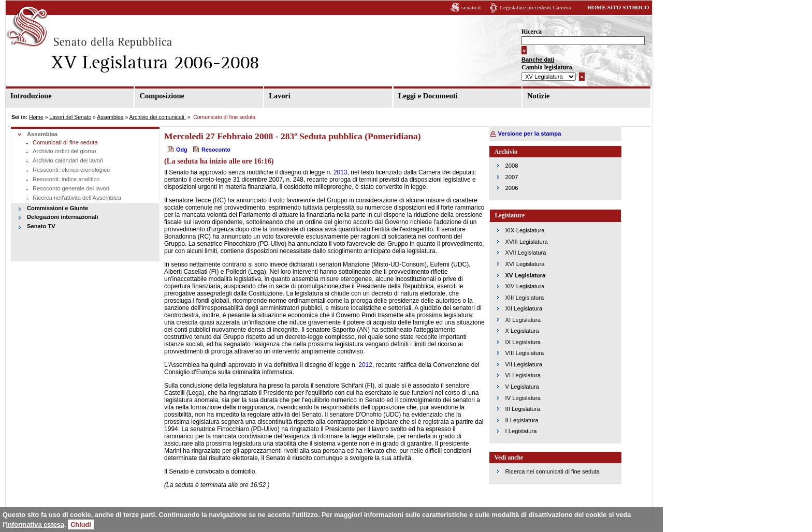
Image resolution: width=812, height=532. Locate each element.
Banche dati (538, 60)
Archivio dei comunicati (158, 117)
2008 (512, 166)
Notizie (538, 96)
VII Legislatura (524, 364)
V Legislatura (522, 387)
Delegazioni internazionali (62, 217)
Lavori (280, 96)
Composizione (162, 96)
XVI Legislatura (525, 264)
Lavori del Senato (70, 117)
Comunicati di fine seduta (65, 142)
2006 (512, 188)
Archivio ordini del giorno (64, 151)
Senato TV (41, 226)
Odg (182, 150)
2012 (365, 365)
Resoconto (216, 150)
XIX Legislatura (525, 230)
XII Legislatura (524, 308)
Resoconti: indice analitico (66, 179)
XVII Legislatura (526, 253)
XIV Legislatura (525, 286)
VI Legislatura (523, 375)
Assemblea (110, 117)
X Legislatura (522, 331)
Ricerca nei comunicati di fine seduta (553, 471)
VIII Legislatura (525, 353)
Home (36, 117)
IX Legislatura (523, 342)
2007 (512, 177)
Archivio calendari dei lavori (68, 160)
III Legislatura (523, 409)
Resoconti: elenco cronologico (71, 170)
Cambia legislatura (547, 67)
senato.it (471, 7)
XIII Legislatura (525, 298)
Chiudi (81, 524)
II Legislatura (522, 420)
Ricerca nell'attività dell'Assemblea (77, 198)
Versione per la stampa (530, 134)
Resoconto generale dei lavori (71, 188)
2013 (340, 172)
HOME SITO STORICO (618, 7)
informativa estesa (35, 524)
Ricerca (532, 32)
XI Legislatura (523, 320)
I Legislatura (521, 431)
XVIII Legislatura (527, 242)
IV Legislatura (523, 398)
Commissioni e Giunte (57, 208)
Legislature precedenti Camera (535, 7)
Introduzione (31, 96)
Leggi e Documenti (428, 96)
